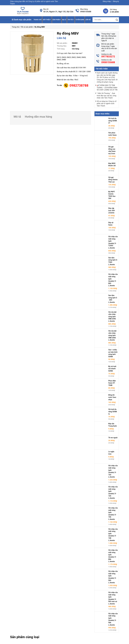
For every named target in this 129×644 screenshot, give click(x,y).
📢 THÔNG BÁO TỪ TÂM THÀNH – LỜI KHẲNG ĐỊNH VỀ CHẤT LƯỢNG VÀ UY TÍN (107, 88)
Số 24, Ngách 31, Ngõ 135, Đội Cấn (58, 12)
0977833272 (108, 57)
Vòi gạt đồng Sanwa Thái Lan (113, 180)
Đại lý (64, 20)
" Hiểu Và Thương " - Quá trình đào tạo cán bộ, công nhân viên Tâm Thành (106, 96)
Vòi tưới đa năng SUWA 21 (113, 121)
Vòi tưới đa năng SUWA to (113, 412)
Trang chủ (38, 20)
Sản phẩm (57, 20)
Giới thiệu (47, 20)
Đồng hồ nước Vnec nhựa (112, 397)
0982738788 (79, 86)
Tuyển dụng (80, 20)
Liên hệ (88, 20)
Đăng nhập (107, 1)
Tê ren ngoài (113, 438)
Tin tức (71, 20)
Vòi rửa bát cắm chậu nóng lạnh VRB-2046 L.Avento (112, 317)
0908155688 (86, 12)
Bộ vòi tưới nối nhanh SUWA (112, 369)
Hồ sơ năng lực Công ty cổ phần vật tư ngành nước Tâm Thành (107, 104)
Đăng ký (116, 1)
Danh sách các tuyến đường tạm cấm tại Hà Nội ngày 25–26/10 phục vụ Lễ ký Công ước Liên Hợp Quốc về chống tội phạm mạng (107, 77)
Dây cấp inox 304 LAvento (112, 210)
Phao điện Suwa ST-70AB (112, 383)
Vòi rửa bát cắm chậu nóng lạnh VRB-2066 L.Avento (112, 335)
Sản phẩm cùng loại (25, 637)
